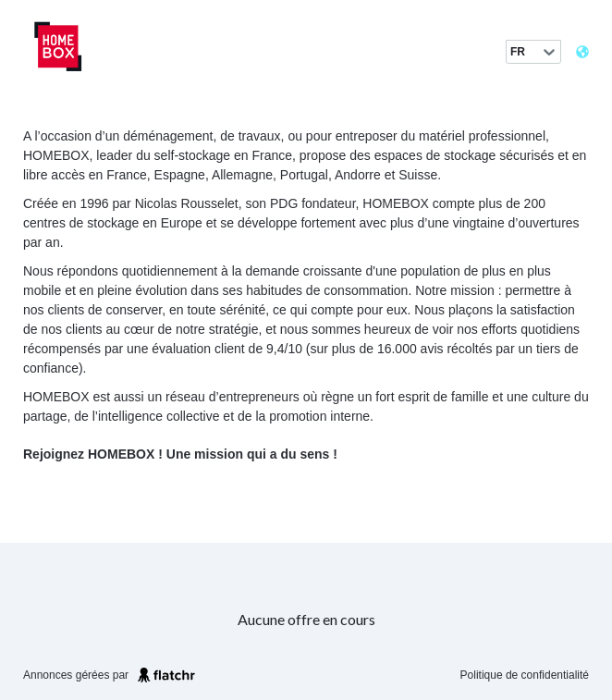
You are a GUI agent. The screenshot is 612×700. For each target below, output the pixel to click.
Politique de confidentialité (525, 675)
